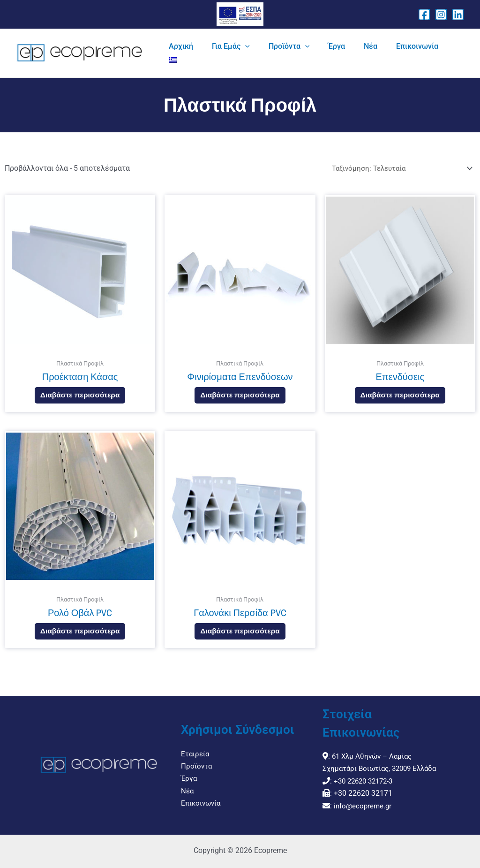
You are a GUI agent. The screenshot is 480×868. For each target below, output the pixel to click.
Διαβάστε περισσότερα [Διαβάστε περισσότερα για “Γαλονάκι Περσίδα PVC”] (240, 637)
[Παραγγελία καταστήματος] (398, 169)
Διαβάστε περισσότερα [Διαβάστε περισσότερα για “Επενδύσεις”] (400, 398)
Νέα (188, 785)
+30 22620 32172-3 (366, 781)
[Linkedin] (458, 15)
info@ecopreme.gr (364, 806)
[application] (285, 53)
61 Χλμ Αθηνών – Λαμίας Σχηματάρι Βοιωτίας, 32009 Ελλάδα (370, 756)
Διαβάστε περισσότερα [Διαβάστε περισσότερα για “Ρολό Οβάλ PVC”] (80, 637)
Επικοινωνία (202, 797)
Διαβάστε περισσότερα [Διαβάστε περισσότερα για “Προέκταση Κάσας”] (80, 398)
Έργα (189, 772)
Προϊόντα (197, 760)
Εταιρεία (196, 747)
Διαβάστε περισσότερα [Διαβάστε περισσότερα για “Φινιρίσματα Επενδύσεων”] (240, 398)
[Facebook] (424, 15)
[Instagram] (441, 15)
